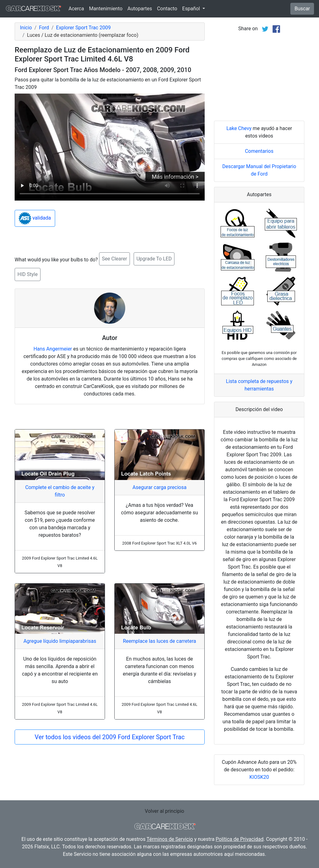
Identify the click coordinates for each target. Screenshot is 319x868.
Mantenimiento (106, 9)
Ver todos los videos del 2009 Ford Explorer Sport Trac (110, 737)
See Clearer (114, 259)
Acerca (76, 9)
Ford (44, 28)
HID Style (28, 274)
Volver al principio (164, 811)
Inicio (26, 28)
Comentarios (259, 151)
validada (35, 218)
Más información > (175, 177)
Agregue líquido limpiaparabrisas (60, 641)
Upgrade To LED (154, 259)
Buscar (302, 9)
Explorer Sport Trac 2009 (83, 28)
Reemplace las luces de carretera (159, 641)
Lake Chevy (239, 128)
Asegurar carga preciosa (159, 487)
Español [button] (192, 9)
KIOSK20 (259, 777)
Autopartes (140, 9)
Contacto (167, 9)
